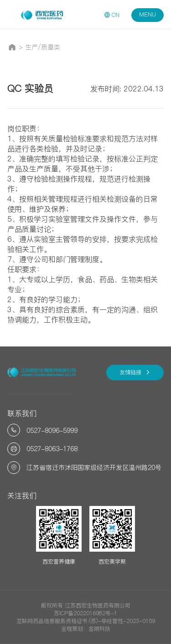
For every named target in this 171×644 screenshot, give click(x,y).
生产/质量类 (43, 47)
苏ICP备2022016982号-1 (85, 613)
